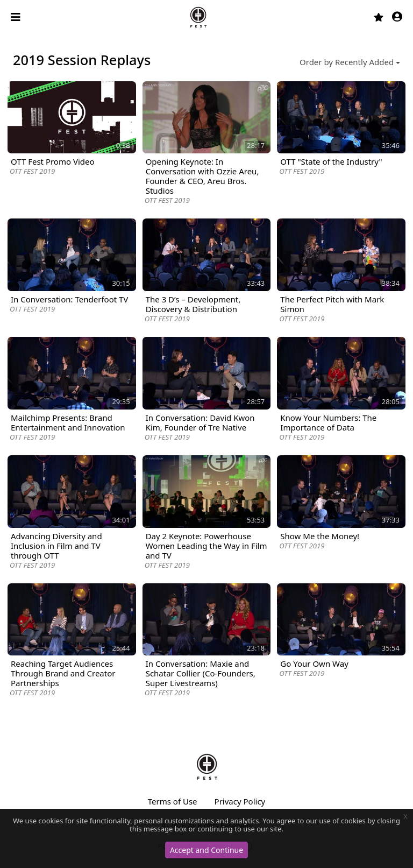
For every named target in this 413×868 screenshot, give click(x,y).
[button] (397, 17)
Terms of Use (173, 801)
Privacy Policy (240, 801)
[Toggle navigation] (17, 17)
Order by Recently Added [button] (347, 62)
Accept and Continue (206, 850)
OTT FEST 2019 (32, 171)
